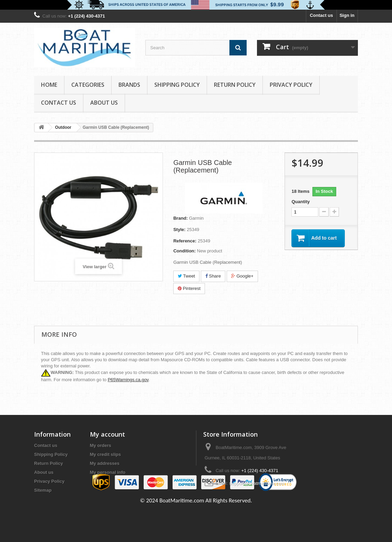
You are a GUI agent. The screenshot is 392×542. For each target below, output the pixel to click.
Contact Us (59, 103)
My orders (101, 445)
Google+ (242, 276)
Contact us (321, 15)
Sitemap (43, 490)
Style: (179, 230)
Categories (88, 85)
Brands (129, 85)
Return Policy (235, 85)
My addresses (105, 463)
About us (104, 103)
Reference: (185, 241)
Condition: (184, 251)
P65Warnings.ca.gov (128, 380)
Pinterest (189, 288)
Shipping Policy (177, 85)
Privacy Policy (291, 85)
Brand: (180, 218)
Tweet (186, 276)
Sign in (347, 15)
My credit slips (105, 454)
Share (213, 276)
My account (107, 434)
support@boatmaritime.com (257, 483)
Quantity (301, 202)
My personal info (108, 472)
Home (49, 85)
